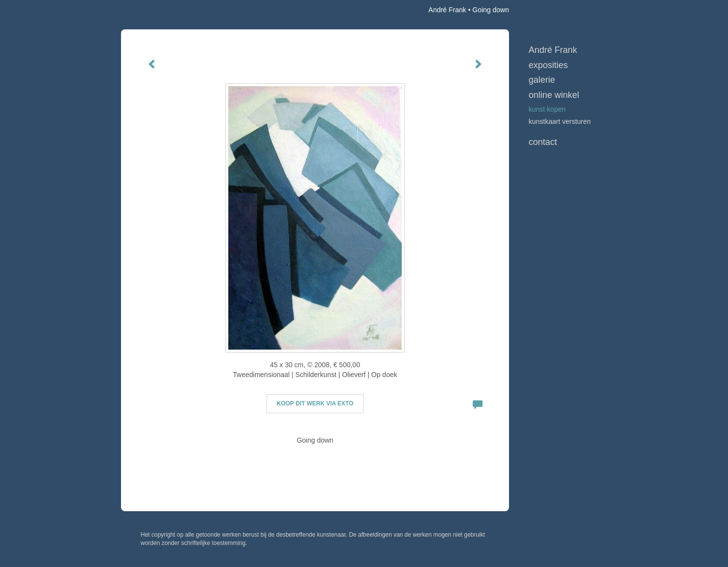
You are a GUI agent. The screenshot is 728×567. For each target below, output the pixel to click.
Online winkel (554, 95)
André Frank (448, 10)
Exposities (548, 65)
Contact (543, 142)
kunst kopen (547, 109)
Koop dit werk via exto (315, 403)
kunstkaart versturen (560, 121)
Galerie (542, 80)
